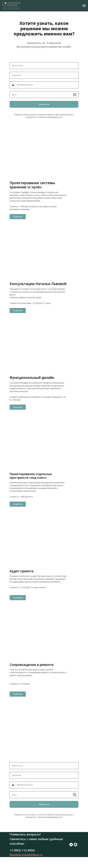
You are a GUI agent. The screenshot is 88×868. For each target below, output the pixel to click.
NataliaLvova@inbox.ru (26, 858)
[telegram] (11, 863)
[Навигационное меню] (84, 6)
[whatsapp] (16, 863)
